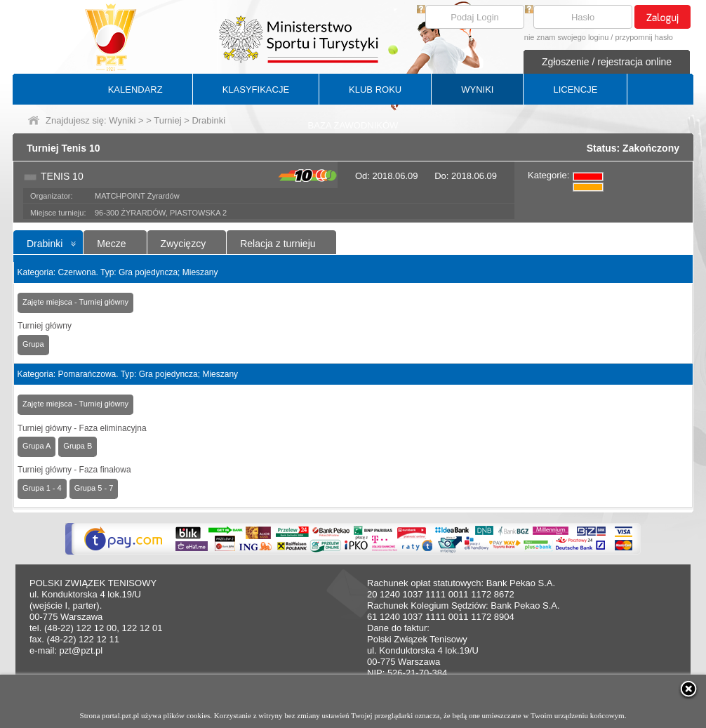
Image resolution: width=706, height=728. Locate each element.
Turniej (167, 120)
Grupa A (36, 446)
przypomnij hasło (644, 37)
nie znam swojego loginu (566, 37)
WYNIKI (477, 90)
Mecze (111, 244)
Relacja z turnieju (278, 244)
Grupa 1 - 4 (42, 488)
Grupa (33, 344)
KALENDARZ (135, 90)
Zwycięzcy (184, 244)
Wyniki (122, 120)
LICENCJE (575, 90)
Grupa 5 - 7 (94, 488)
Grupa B (78, 446)
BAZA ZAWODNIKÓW (353, 125)
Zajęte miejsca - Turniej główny (75, 302)
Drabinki (45, 244)
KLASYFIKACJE (256, 90)
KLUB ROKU (375, 90)
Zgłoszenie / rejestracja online (607, 62)
